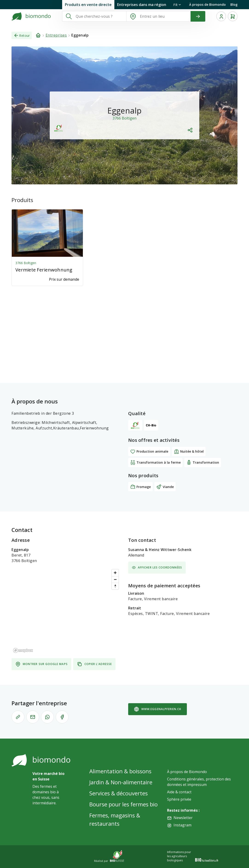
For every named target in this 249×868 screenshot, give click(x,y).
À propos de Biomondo (207, 4)
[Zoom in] (115, 573)
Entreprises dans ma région (142, 5)
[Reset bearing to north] (115, 586)
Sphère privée (179, 799)
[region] (66, 611)
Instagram (182, 825)
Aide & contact (179, 792)
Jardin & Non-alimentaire (121, 782)
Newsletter (183, 818)
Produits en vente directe (88, 5)
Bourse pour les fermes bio (123, 804)
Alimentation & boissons (120, 771)
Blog (234, 4)
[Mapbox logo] (23, 650)
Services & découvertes (119, 793)
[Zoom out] (115, 579)
